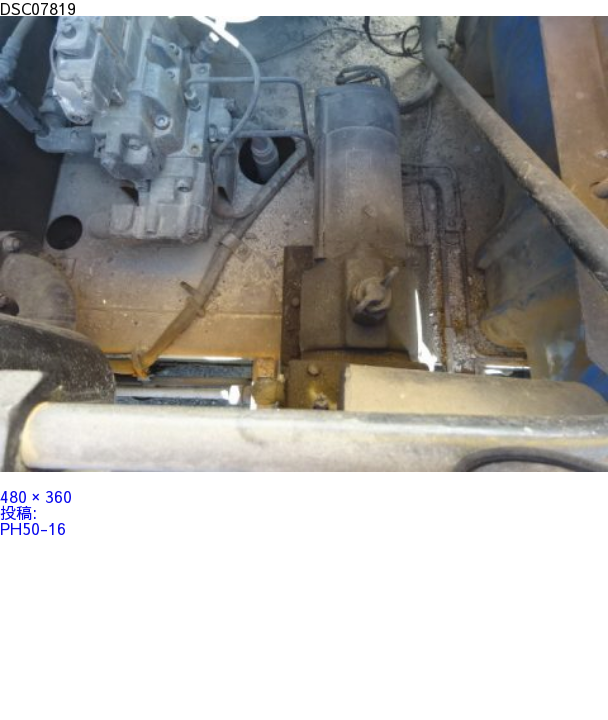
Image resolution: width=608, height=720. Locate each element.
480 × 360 (36, 496)
